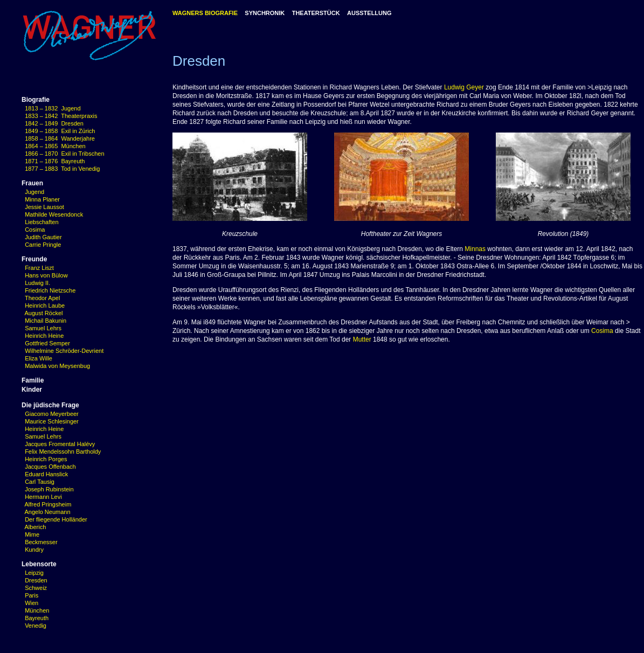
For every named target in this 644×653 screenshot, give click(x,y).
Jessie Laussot (44, 207)
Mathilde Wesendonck (54, 214)
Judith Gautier (43, 237)
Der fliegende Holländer (54, 519)
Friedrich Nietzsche (50, 290)
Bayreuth (37, 618)
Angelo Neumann (46, 512)
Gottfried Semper (47, 343)
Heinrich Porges (44, 459)
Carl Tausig (38, 482)
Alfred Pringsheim (46, 504)
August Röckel (44, 313)
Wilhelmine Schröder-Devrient (64, 351)
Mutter (362, 339)
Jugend (34, 192)
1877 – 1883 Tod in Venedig (62, 169)
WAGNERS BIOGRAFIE (205, 13)
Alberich (36, 527)
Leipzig (34, 573)
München (37, 610)
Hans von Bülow (46, 275)
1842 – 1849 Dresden (54, 123)
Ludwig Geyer (464, 87)
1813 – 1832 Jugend (53, 108)
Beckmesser (41, 542)
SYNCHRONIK (265, 13)
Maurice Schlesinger (50, 421)
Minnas (475, 249)
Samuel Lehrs (43, 328)
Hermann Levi (42, 497)
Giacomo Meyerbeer (50, 414)
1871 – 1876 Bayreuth (55, 161)
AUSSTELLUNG (369, 13)
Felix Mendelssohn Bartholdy (61, 451)
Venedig (36, 626)
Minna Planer (42, 199)
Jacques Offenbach (49, 467)
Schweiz (36, 588)
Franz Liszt (39, 268)
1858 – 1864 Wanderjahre (60, 138)
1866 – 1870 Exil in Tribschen (64, 154)
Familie (33, 380)
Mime (32, 534)
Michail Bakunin (46, 321)
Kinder (32, 390)
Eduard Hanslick (45, 474)
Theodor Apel (42, 298)
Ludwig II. (37, 283)
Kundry (34, 550)
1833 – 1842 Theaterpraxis (61, 116)
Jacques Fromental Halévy (58, 444)
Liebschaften (41, 222)
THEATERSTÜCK (316, 13)
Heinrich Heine (44, 336)
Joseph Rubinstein (48, 489)
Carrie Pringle (43, 245)
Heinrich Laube (45, 305)
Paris (32, 595)
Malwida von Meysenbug (57, 366)
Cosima (35, 230)
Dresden (36, 580)
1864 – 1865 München (55, 146)
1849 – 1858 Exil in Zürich (60, 131)
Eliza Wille (39, 358)
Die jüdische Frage (50, 405)
